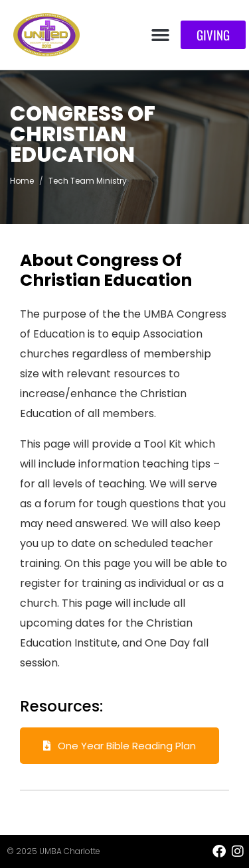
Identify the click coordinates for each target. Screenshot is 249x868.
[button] (161, 35)
